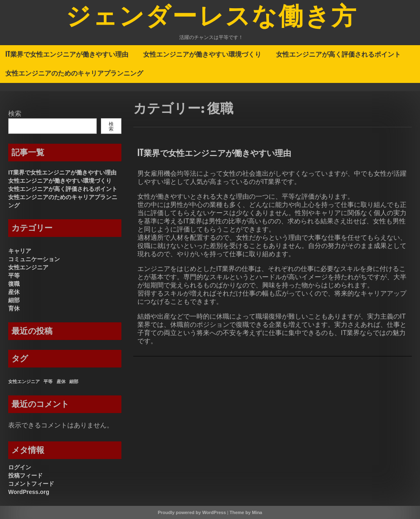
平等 (14, 276)
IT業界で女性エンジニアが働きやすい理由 (67, 54)
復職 (14, 284)
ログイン (20, 467)
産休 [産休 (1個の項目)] (61, 381)
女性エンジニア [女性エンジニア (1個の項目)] (24, 381)
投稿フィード (25, 475)
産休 (14, 292)
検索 (15, 114)
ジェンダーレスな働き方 (212, 18)
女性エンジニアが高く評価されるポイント (338, 54)
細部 (14, 300)
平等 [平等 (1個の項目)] (48, 381)
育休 (14, 308)
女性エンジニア (28, 267)
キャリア (20, 251)
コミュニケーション (34, 259)
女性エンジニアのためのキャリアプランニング (74, 73)
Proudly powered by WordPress (192, 512)
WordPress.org (29, 492)
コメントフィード (31, 484)
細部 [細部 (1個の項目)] (74, 381)
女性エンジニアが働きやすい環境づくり (202, 54)
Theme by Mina (246, 512)
